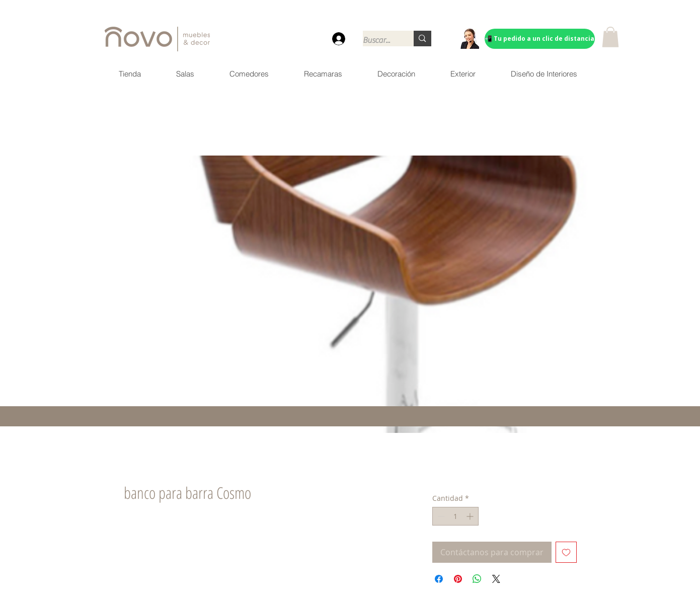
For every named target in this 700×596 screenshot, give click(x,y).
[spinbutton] (455, 516)
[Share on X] (496, 579)
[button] (610, 37)
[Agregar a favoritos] (566, 552)
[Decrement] (440, 516)
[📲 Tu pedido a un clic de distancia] (540, 39)
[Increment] (471, 516)
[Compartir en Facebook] (439, 579)
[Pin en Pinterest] (458, 579)
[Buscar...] (378, 40)
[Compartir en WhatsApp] (477, 579)
